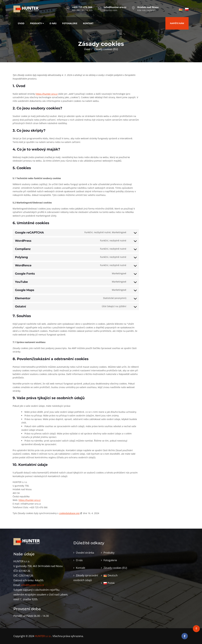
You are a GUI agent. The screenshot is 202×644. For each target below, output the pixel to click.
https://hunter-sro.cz (47, 94)
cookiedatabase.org (69, 513)
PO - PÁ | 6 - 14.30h (82, 9)
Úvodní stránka (85, 553)
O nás (53, 23)
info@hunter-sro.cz (33, 585)
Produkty (37, 23)
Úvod (21, 23)
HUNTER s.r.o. (43, 636)
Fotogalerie (70, 23)
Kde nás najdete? (148, 9)
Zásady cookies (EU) (115, 568)
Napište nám (115, 9)
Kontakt (88, 23)
